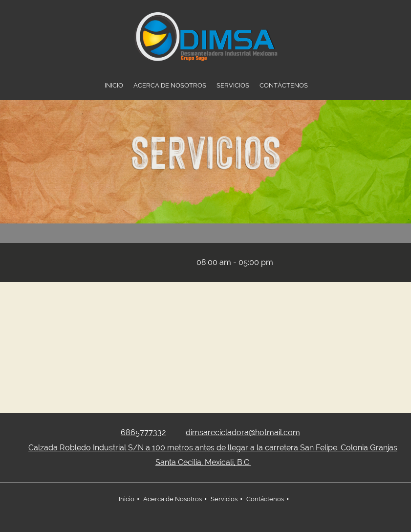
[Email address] (174, 263)
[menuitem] (114, 86)
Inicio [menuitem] (127, 499)
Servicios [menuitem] (224, 499)
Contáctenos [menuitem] (265, 499)
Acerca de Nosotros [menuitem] (173, 499)
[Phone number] (160, 263)
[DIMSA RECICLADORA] (206, 37)
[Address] (145, 263)
